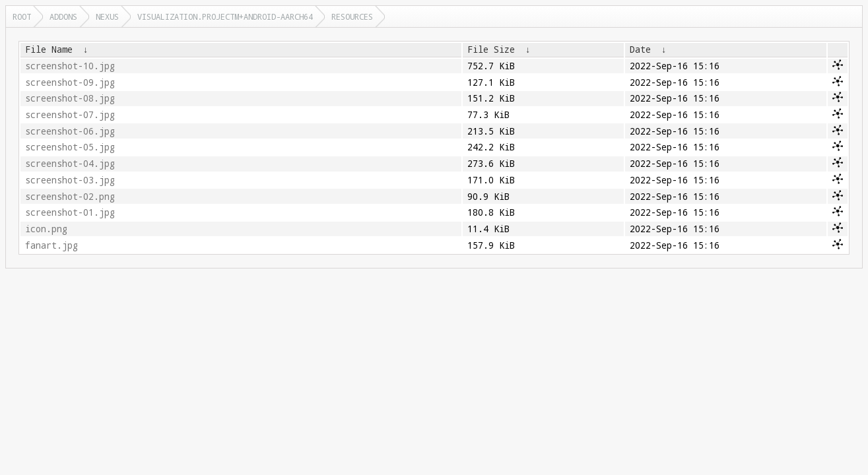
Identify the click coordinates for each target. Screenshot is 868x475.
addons (63, 16)
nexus (107, 16)
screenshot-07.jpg (70, 115)
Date (640, 49)
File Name (49, 49)
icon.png (46, 229)
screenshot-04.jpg (70, 164)
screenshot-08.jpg (70, 98)
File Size (491, 49)
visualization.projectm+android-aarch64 (225, 16)
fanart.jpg (51, 245)
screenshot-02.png (70, 197)
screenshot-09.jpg (70, 82)
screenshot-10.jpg (70, 66)
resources (352, 16)
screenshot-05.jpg (70, 147)
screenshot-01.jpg (70, 212)
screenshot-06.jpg (70, 131)
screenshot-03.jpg (70, 180)
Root (22, 16)
